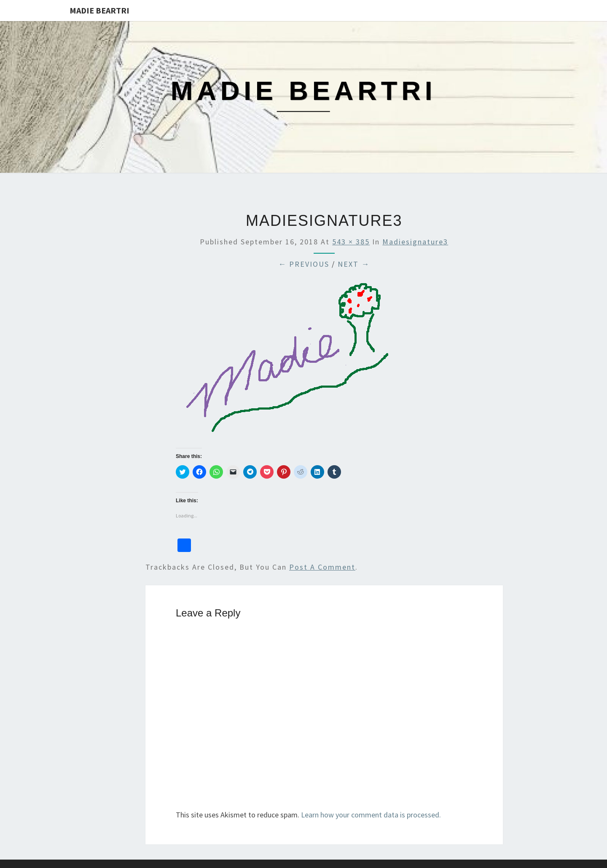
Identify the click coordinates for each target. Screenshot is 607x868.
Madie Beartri (99, 10)
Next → (354, 264)
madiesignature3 (415, 242)
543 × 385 (351, 242)
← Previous (304, 264)
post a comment (322, 567)
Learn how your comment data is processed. (371, 815)
